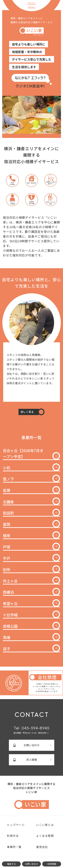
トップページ (16, 825)
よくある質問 (45, 836)
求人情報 (32, 760)
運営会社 (42, 847)
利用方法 (13, 836)
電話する (11, 864)
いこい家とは (45, 825)
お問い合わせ (32, 745)
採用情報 (52, 864)
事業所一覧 (14, 847)
